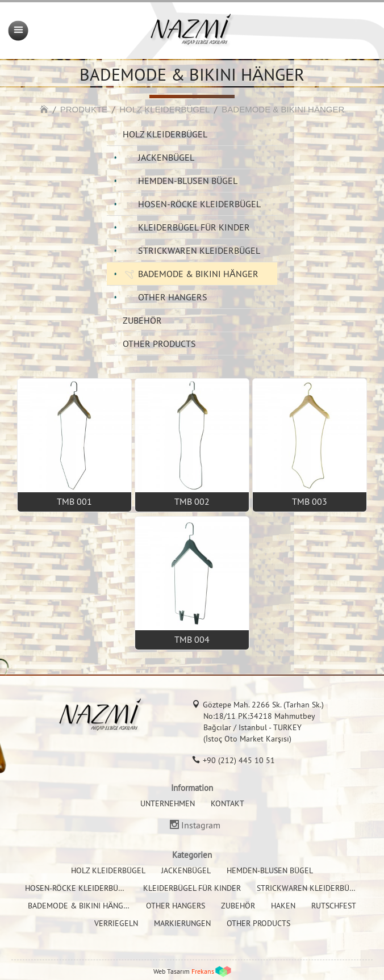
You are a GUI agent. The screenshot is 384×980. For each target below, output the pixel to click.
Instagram (201, 825)
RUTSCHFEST (334, 906)
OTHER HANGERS (173, 297)
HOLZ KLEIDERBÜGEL (164, 109)
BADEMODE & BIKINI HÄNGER (283, 109)
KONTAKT (228, 803)
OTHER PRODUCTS (159, 344)
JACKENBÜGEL (166, 157)
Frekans (203, 971)
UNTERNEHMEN (168, 803)
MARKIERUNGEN (182, 923)
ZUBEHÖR (142, 320)
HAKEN (283, 906)
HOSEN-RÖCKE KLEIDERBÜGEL (199, 204)
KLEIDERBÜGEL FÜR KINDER (194, 227)
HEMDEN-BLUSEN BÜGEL (188, 181)
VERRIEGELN (116, 923)
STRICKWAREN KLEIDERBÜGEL (199, 250)
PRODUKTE (84, 109)
